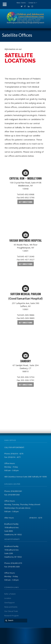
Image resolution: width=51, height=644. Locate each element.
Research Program (11, 616)
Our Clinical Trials (11, 611)
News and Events (11, 607)
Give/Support (9, 603)
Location (8, 598)
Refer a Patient (10, 594)
